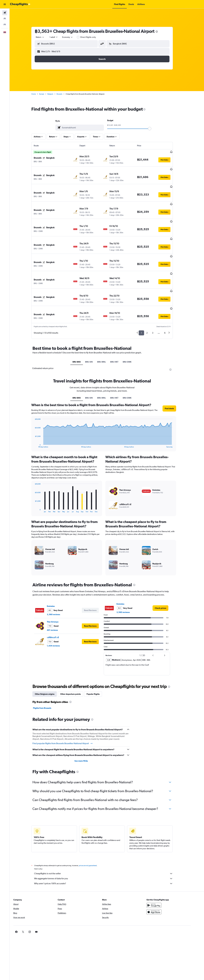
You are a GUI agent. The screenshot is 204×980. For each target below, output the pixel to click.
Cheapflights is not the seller (108, 843)
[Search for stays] (5, 19)
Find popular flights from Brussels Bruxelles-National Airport (67, 713)
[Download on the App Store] (163, 881)
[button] (5, 4)
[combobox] (45, 37)
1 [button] (146, 302)
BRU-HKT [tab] (119, 331)
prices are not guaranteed (93, 835)
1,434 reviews (58, 615)
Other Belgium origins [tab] (49, 663)
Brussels (64, 94)
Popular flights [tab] (98, 663)
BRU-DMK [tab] (132, 331)
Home (38, 94)
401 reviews (57, 599)
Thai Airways (57, 591)
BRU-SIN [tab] (94, 331)
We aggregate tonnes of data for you (108, 848)
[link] (165, 577)
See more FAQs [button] (86, 730)
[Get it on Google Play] (163, 874)
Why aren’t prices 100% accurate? (108, 853)
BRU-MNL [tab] (106, 331)
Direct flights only (93, 37)
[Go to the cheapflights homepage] (20, 4)
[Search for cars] (5, 24)
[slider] (154, 129)
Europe (46, 94)
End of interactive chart (38, 415)
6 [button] (170, 302)
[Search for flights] (5, 13)
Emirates (55, 575)
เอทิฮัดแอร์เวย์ (58, 607)
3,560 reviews (58, 584)
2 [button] (152, 302)
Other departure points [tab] (75, 663)
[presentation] (161, 32)
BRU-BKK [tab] (81, 331)
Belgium (55, 94)
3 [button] (157, 302)
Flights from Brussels (47, 677)
